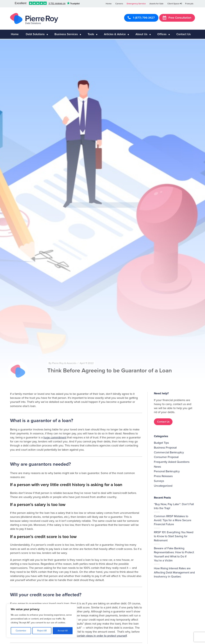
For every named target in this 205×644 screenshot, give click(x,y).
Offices (162, 34)
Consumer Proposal (166, 457)
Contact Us (184, 34)
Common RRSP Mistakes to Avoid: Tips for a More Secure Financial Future (173, 520)
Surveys (159, 481)
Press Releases (163, 476)
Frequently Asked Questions (172, 462)
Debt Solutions (35, 34)
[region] (42, 621)
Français (189, 4)
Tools (91, 34)
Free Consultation (177, 18)
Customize (21, 631)
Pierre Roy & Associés (72, 363)
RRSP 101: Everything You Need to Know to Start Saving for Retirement (174, 536)
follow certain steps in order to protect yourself (98, 636)
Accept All (63, 631)
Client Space (175, 4)
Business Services (66, 34)
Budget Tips (161, 443)
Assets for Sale (156, 4)
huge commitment (55, 437)
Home (109, 4)
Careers (119, 4)
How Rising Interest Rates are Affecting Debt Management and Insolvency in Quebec (174, 572)
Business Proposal (165, 448)
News (157, 467)
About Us (141, 34)
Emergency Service (136, 4)
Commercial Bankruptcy (169, 452)
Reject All (42, 631)
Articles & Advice (115, 34)
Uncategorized (163, 486)
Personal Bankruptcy (167, 471)
